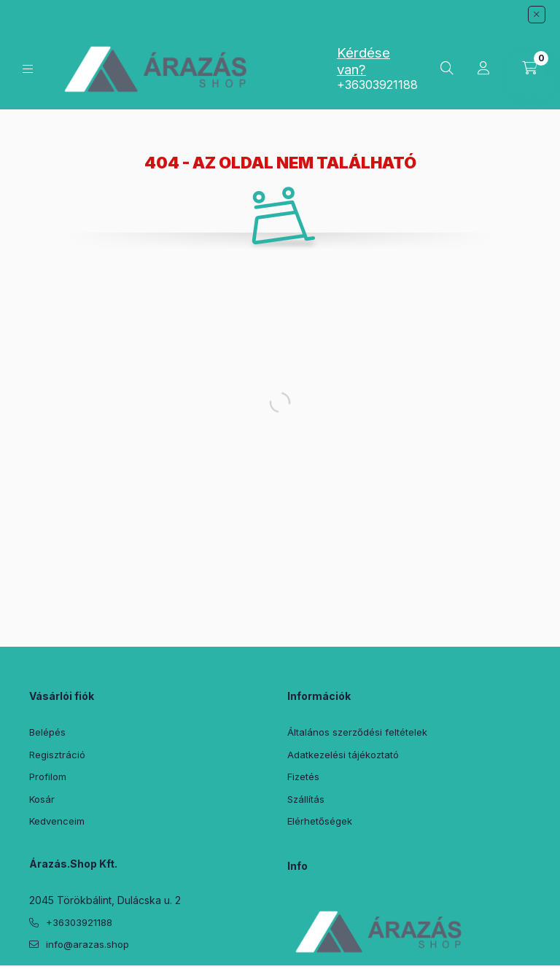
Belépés (47, 732)
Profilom (48, 776)
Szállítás (306, 799)
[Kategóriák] (28, 69)
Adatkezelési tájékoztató (343, 755)
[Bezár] (537, 15)
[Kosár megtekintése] (530, 69)
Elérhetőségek (320, 821)
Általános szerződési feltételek (357, 732)
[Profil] (483, 69)
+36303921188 (377, 85)
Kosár (42, 799)
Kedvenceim (57, 821)
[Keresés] (447, 69)
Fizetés (303, 776)
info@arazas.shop (87, 944)
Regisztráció (57, 755)
